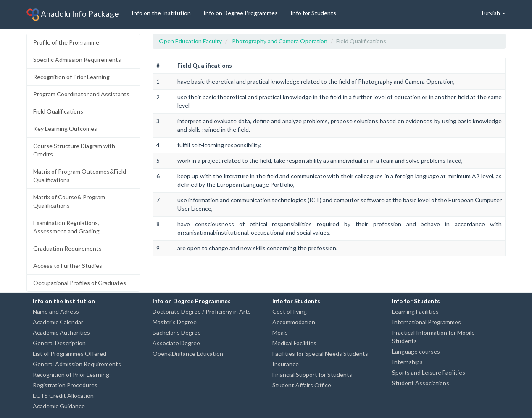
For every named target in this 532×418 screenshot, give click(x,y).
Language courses (416, 351)
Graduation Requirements (67, 248)
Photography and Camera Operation (280, 41)
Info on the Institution (161, 13)
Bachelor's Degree (177, 332)
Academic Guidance (59, 406)
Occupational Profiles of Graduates (80, 283)
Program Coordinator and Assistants (81, 94)
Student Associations (421, 383)
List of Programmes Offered (70, 353)
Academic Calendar (58, 322)
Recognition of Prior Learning (71, 77)
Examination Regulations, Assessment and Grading (66, 227)
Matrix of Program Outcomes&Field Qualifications (80, 176)
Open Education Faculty (190, 41)
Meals (280, 332)
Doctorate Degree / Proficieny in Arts (202, 311)
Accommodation (294, 322)
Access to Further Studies (68, 266)
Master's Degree (175, 322)
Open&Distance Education (188, 353)
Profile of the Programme (66, 42)
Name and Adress (56, 311)
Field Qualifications (58, 111)
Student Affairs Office (302, 385)
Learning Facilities (415, 311)
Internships (407, 362)
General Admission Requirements (77, 364)
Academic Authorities (61, 332)
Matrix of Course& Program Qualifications (69, 201)
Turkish (493, 13)
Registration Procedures (65, 385)
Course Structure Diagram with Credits (74, 150)
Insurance (286, 364)
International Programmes (427, 322)
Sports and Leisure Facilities (429, 372)
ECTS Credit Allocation (63, 396)
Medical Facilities (294, 343)
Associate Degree (176, 343)
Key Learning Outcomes (65, 128)
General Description (59, 343)
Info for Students (313, 13)
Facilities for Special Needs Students (320, 353)
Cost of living (290, 311)
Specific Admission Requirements (77, 60)
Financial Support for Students (312, 374)
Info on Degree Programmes (241, 13)
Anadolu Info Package (73, 15)
